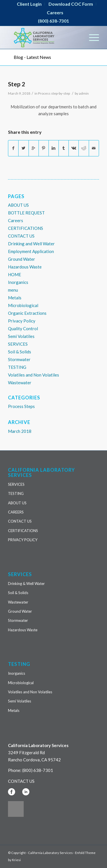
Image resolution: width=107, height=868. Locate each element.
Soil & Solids (20, 352)
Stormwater (19, 359)
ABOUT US (18, 205)
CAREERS (16, 512)
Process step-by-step (54, 93)
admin (84, 93)
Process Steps (21, 406)
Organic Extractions (27, 313)
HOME (15, 274)
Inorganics (18, 282)
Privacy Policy (22, 321)
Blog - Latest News (32, 57)
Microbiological (23, 305)
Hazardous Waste (25, 267)
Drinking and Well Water (31, 244)
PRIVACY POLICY (23, 540)
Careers (55, 12)
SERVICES (18, 344)
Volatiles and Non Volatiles (34, 375)
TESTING (17, 367)
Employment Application (31, 251)
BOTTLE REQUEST (26, 213)
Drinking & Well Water (26, 584)
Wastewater (20, 383)
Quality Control (23, 329)
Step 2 (17, 84)
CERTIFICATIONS (26, 228)
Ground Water (22, 259)
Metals (15, 298)
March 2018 (20, 431)
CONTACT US (21, 236)
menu (13, 290)
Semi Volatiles (21, 336)
